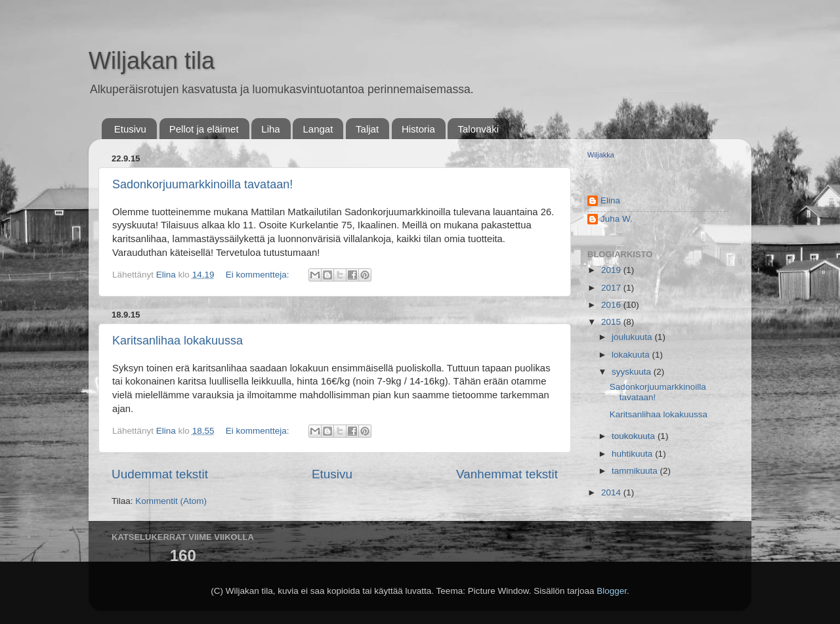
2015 (612, 322)
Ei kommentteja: (259, 275)
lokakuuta (632, 355)
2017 (612, 288)
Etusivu (130, 129)
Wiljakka (601, 155)
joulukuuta (633, 337)
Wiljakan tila (152, 61)
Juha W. (617, 219)
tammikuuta (636, 471)
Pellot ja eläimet (204, 129)
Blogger (612, 591)
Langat (318, 129)
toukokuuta (635, 436)
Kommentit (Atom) (171, 501)
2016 (612, 305)
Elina (610, 200)
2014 (612, 492)
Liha (270, 129)
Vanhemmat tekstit (507, 474)
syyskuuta (633, 372)
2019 (612, 270)
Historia (418, 129)
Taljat (367, 129)
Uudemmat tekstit (160, 474)
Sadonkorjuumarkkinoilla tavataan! (202, 184)
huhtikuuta (633, 454)
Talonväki (478, 129)
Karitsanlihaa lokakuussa (178, 341)
